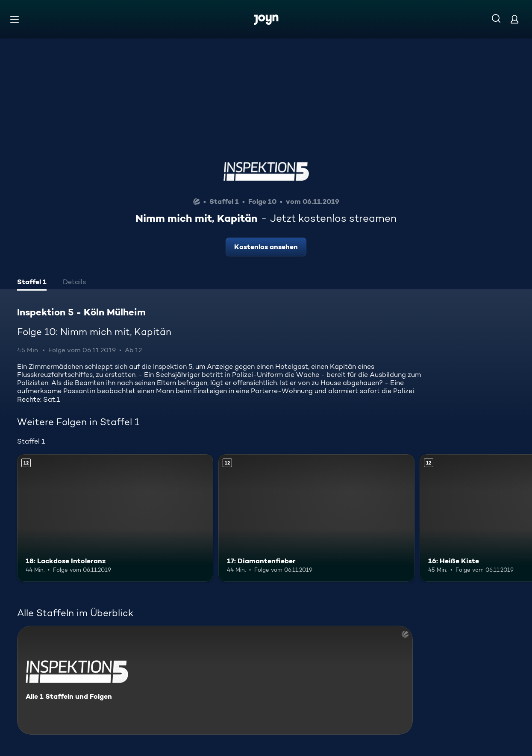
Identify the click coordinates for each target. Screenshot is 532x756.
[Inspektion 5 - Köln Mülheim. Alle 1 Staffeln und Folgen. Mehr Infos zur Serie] (215, 680)
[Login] (514, 19)
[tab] (32, 283)
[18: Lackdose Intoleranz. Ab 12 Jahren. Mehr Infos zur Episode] (115, 518)
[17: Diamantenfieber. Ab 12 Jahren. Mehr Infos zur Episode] (316, 518)
